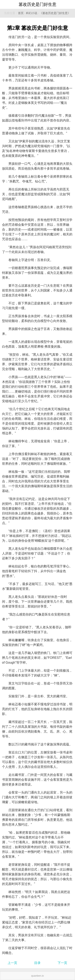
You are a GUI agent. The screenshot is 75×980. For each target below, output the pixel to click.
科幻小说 (32, 13)
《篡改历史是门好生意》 (55, 13)
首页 (21, 13)
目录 (37, 963)
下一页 (62, 963)
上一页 (12, 963)
